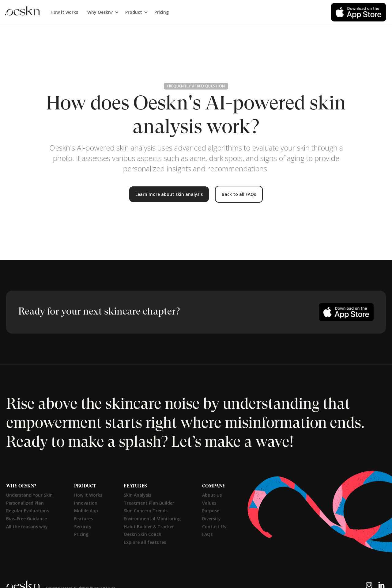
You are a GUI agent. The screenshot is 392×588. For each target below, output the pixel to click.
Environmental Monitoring (152, 519)
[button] (102, 12)
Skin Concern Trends (146, 511)
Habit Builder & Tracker (149, 527)
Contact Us (214, 527)
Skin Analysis (138, 495)
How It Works (88, 495)
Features (83, 519)
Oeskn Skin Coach (143, 534)
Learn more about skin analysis (169, 194)
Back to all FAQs (239, 194)
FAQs (207, 534)
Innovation (86, 503)
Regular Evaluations (28, 511)
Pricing (162, 12)
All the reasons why (27, 527)
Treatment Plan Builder (149, 503)
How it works (64, 12)
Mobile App (86, 511)
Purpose (211, 511)
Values (209, 503)
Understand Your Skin (29, 495)
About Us (212, 495)
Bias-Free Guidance (26, 519)
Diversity (211, 519)
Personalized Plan (25, 503)
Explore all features (145, 542)
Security (83, 527)
